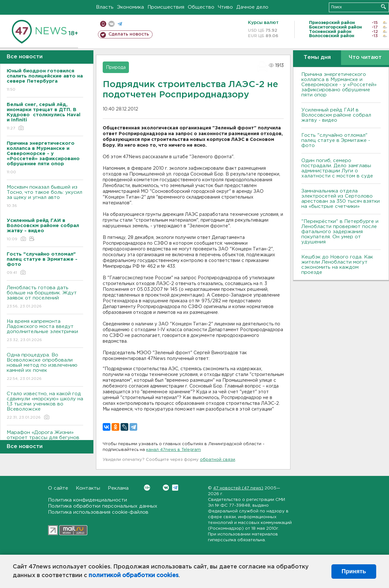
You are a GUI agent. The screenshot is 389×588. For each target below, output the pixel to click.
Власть (105, 7)
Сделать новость (129, 34)
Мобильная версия (103, 24)
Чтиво (225, 7)
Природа (116, 68)
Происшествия (166, 7)
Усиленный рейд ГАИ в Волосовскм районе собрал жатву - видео (336, 115)
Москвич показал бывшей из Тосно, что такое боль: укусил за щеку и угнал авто (45, 197)
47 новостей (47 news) (238, 488)
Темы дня (317, 57)
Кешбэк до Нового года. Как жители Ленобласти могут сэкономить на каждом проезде (337, 265)
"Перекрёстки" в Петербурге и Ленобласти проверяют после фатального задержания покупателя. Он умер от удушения (340, 232)
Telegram (175, 488)
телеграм (120, 24)
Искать (383, 7)
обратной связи (218, 460)
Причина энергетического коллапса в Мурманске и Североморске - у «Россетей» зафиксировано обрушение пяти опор (339, 85)
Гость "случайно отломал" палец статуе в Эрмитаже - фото (336, 140)
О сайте (58, 488)
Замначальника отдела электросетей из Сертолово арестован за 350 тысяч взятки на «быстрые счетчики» (341, 199)
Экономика (131, 7)
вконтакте (111, 24)
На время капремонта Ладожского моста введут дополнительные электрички (45, 331)
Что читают (365, 57)
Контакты (88, 488)
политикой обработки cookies (134, 576)
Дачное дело (252, 7)
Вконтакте (147, 488)
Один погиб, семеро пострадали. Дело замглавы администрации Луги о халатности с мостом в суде (337, 168)
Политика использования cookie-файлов (98, 512)
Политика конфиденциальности (87, 500)
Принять (354, 571)
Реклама (118, 488)
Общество (201, 7)
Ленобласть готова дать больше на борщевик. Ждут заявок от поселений (45, 297)
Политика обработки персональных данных (103, 506)
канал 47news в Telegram (174, 450)
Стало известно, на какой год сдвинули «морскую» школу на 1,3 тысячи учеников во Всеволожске (45, 406)
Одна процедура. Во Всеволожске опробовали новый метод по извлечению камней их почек (45, 367)
